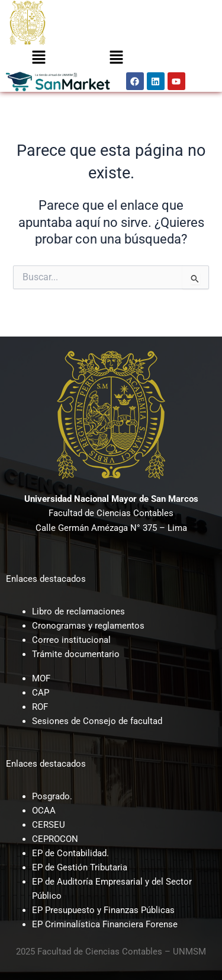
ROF (40, 707)
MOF (41, 678)
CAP (41, 693)
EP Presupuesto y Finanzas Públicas (103, 910)
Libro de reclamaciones (78, 611)
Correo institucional (71, 640)
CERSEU (49, 825)
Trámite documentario (76, 654)
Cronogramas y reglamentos (88, 626)
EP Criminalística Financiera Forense (105, 924)
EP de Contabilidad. (70, 853)
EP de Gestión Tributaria (80, 867)
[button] (38, 58)
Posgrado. (52, 796)
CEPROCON (55, 839)
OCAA (44, 811)
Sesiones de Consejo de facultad (97, 721)
